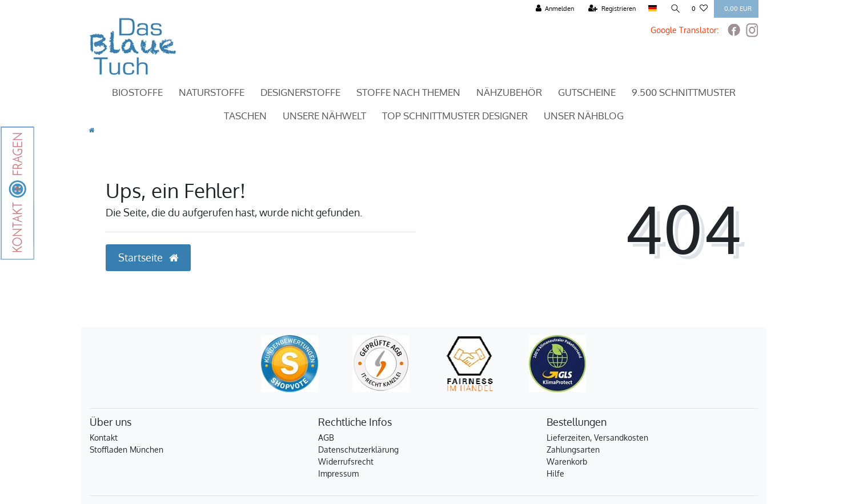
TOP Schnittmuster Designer (455, 116)
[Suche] (674, 9)
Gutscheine (587, 92)
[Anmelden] (554, 9)
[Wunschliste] (700, 9)
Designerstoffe (300, 92)
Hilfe (555, 473)
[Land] (652, 9)
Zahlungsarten (573, 449)
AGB (326, 438)
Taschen (245, 116)
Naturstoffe (212, 92)
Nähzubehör (509, 92)
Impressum (338, 473)
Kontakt (104, 438)
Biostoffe (137, 92)
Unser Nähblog (584, 116)
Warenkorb (567, 461)
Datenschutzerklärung (358, 449)
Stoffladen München (127, 449)
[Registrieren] (611, 9)
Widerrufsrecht (346, 461)
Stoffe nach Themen (408, 92)
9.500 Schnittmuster (684, 92)
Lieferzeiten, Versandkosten (597, 438)
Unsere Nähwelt (324, 116)
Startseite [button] (148, 257)
